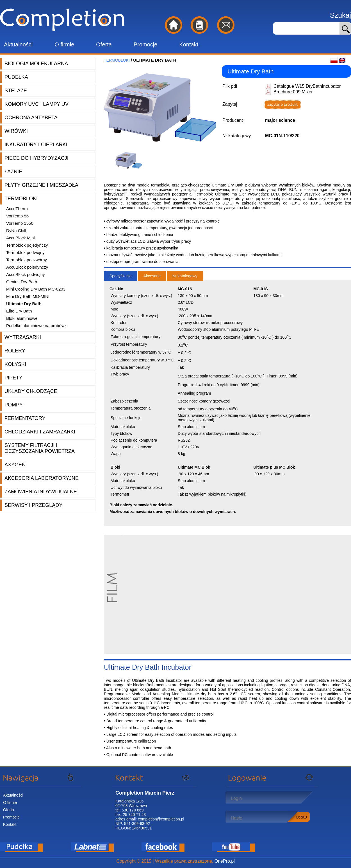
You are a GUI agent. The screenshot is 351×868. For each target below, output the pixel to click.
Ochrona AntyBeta (31, 118)
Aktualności (18, 44)
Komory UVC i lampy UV (37, 104)
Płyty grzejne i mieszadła (41, 185)
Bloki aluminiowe (22, 318)
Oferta (104, 44)
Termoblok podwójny (25, 252)
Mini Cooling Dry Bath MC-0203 (36, 289)
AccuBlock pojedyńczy (27, 267)
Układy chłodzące (31, 391)
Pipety (13, 378)
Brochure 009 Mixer (293, 92)
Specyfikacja (121, 276)
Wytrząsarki (23, 337)
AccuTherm (17, 209)
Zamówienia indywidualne (41, 492)
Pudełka (16, 77)
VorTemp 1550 (20, 223)
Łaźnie (13, 172)
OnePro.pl (225, 861)
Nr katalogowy (185, 276)
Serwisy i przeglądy (33, 505)
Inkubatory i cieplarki (36, 145)
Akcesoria (152, 276)
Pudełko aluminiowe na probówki (37, 326)
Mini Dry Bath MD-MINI (28, 296)
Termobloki (21, 199)
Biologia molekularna (36, 64)
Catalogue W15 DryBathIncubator (307, 86)
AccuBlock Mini (20, 238)
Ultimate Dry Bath (24, 304)
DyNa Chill (16, 231)
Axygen (15, 465)
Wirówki (16, 131)
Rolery (15, 351)
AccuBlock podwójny (26, 274)
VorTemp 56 (17, 216)
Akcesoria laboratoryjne (42, 478)
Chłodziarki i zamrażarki (40, 432)
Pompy (14, 405)
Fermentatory (25, 418)
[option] (131, 160)
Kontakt (189, 44)
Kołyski (15, 364)
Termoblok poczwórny (27, 260)
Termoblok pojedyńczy (27, 245)
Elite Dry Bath (19, 311)
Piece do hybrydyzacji (37, 158)
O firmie (64, 44)
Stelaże (16, 91)
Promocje (145, 44)
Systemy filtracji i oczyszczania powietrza (40, 448)
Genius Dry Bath (22, 282)
